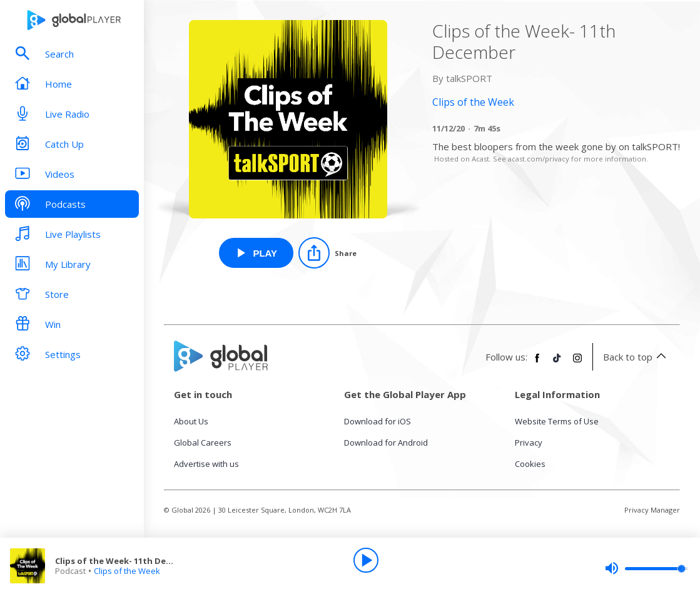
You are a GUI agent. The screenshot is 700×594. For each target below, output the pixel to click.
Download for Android (386, 443)
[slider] (646, 568)
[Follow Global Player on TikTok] (557, 363)
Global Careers (203, 443)
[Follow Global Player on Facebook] (537, 363)
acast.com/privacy (539, 159)
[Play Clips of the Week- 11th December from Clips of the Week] (256, 253)
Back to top (637, 357)
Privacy (529, 443)
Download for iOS (378, 421)
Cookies (530, 464)
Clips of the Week (127, 571)
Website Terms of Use (557, 421)
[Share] (327, 253)
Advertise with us (206, 464)
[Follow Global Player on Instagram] (577, 363)
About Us (191, 421)
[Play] (366, 560)
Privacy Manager (652, 510)
